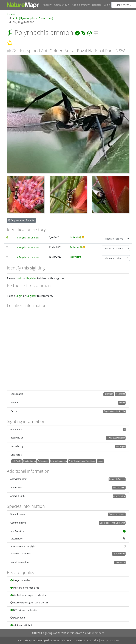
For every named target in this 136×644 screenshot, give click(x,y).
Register (97, 5)
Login (107, 5)
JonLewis (74, 237)
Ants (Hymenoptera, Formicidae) (33, 18)
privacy (104, 641)
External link (120, 562)
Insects (11, 14)
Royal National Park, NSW (115, 411)
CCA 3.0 (115, 641)
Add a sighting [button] (80, 5)
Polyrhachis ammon (29, 238)
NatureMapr (43, 461)
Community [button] (61, 5)
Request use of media (21, 220)
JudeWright (75, 257)
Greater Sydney (29, 461)
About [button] (46, 5)
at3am (56, 641)
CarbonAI (75, 247)
